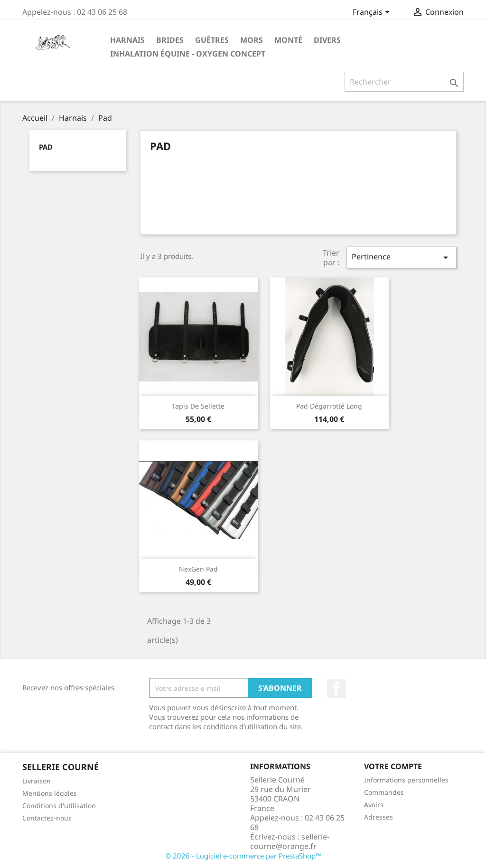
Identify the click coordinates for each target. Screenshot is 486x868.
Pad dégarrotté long (329, 406)
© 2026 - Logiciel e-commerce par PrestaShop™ (243, 856)
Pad (46, 147)
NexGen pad (198, 569)
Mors (252, 40)
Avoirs (374, 805)
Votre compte (393, 766)
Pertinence (402, 257)
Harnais (127, 40)
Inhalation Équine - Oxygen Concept (188, 54)
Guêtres (212, 40)
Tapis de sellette (198, 406)
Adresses (379, 817)
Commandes (384, 792)
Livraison (37, 781)
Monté (288, 40)
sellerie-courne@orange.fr (290, 841)
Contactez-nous (47, 818)
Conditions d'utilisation (59, 806)
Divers (327, 40)
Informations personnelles (406, 780)
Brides (170, 40)
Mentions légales (50, 793)
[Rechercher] (404, 82)
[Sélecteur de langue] (373, 13)
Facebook (336, 688)
